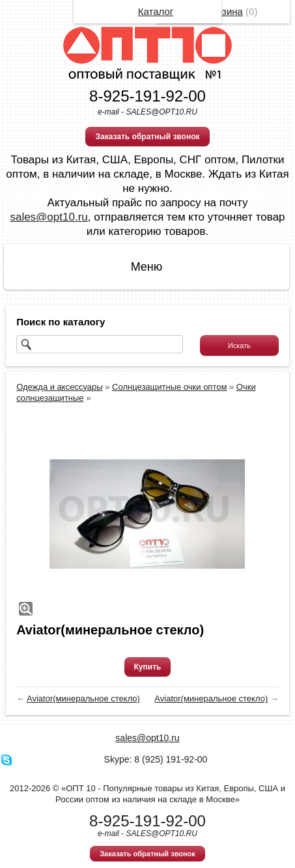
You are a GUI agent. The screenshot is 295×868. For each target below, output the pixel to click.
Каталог (156, 11)
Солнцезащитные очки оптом (169, 387)
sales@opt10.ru (49, 217)
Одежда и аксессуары (59, 387)
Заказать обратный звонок (147, 137)
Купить (148, 667)
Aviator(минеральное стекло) (83, 698)
